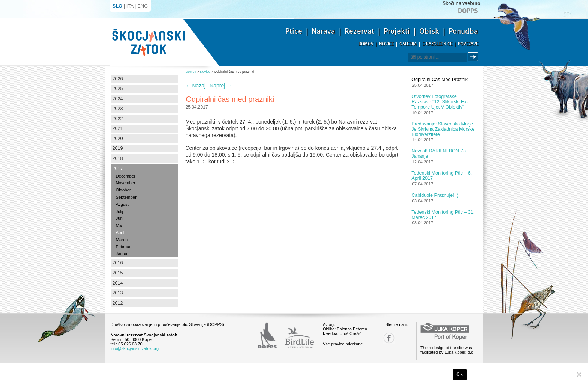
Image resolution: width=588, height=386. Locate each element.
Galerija (408, 44)
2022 (118, 119)
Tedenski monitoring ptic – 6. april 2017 (442, 176)
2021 (118, 128)
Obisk (429, 31)
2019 (118, 148)
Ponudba (463, 31)
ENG (142, 6)
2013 (118, 293)
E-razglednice (437, 44)
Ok (460, 374)
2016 (118, 263)
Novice (386, 44)
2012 (118, 303)
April (120, 232)
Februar (123, 247)
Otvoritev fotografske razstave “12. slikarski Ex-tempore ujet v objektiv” (439, 102)
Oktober (123, 190)
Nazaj (196, 86)
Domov (366, 44)
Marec (122, 240)
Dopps (468, 11)
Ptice (294, 31)
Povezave (468, 44)
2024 (118, 99)
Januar (122, 253)
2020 (118, 139)
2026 (118, 79)
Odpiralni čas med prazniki (440, 80)
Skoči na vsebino (461, 3)
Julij (120, 211)
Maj (119, 225)
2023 (118, 109)
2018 (118, 158)
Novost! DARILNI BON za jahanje (439, 154)
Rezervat (359, 31)
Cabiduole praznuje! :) (435, 195)
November (126, 183)
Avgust (122, 204)
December (126, 176)
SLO (118, 6)
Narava (323, 31)
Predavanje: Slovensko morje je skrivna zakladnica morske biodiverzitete (443, 129)
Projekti (397, 31)
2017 (118, 169)
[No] (579, 374)
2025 (118, 89)
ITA (130, 6)
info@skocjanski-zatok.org (135, 348)
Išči (474, 57)
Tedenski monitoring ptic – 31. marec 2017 (443, 215)
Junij (120, 218)
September (126, 197)
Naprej (221, 86)
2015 (118, 273)
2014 (118, 283)
